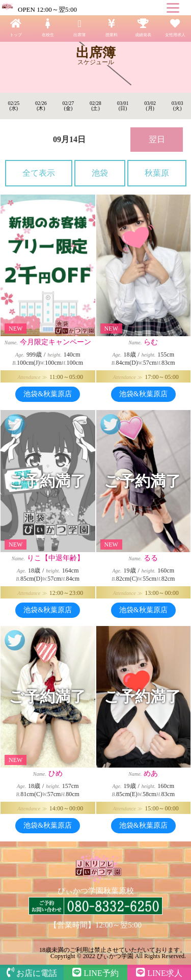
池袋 (100, 173)
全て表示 (39, 173)
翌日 (157, 139)
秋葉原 (157, 173)
